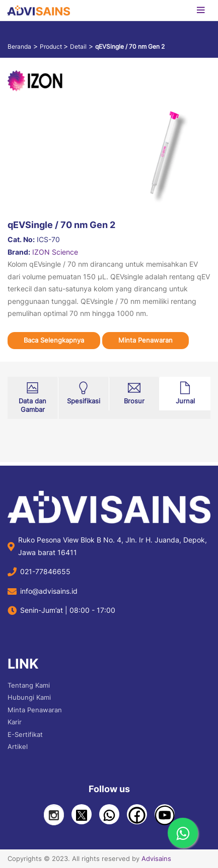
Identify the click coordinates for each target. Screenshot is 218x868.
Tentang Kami (29, 685)
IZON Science (55, 252)
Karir (15, 722)
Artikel (18, 746)
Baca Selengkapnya (54, 340)
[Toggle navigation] (201, 11)
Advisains (156, 858)
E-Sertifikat (25, 734)
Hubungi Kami (29, 697)
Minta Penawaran (146, 340)
